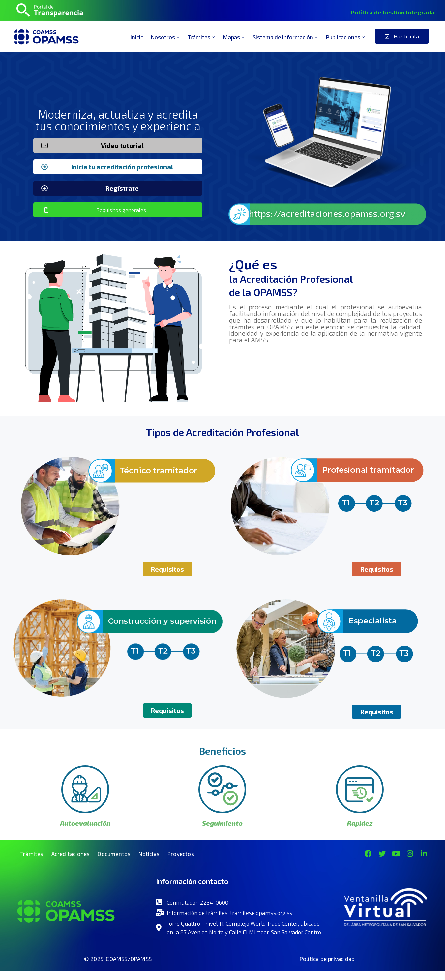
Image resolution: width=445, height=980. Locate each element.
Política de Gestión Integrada (393, 12)
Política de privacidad (327, 959)
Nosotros (166, 37)
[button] (402, 36)
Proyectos (181, 854)
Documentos (114, 854)
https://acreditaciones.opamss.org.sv (327, 213)
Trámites (202, 37)
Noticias (149, 854)
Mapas (234, 37)
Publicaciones (346, 37)
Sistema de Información (286, 37)
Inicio (137, 37)
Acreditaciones (71, 854)
